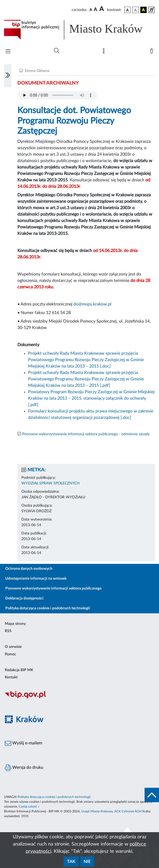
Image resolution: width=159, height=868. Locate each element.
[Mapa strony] (105, 52)
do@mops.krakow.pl (92, 304)
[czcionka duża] (102, 9)
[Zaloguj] (153, 52)
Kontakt (11, 677)
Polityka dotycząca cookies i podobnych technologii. (55, 797)
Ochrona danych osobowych (29, 569)
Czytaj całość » (29, 806)
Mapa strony (15, 624)
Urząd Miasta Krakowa (97, 811)
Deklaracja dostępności (24, 598)
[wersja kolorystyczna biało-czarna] (135, 10)
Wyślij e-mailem (24, 743)
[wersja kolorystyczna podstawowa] (127, 10)
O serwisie (13, 647)
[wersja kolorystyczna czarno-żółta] (144, 10)
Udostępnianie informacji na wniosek (36, 579)
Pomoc (11, 654)
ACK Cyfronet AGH (128, 811)
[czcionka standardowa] (91, 10)
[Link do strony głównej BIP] (79, 30)
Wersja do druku (24, 768)
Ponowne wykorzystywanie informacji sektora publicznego (53, 588)
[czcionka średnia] (96, 10)
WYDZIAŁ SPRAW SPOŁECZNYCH (51, 483)
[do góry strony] (152, 795)
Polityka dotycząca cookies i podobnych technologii (48, 608)
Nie (87, 862)
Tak (71, 862)
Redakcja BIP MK (19, 670)
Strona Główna (37, 71)
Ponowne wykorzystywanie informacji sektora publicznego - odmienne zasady (86, 434)
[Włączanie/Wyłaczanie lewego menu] (8, 76)
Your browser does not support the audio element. (57, 95)
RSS (8, 631)
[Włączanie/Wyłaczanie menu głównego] (8, 52)
